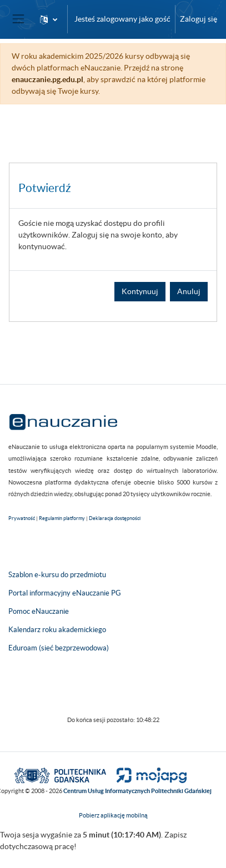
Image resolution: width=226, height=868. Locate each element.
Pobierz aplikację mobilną (113, 815)
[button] (49, 19)
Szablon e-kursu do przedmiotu (57, 575)
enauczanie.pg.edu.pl (47, 79)
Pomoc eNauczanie (39, 611)
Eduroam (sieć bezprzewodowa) (59, 648)
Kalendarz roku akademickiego (57, 630)
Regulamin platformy (62, 518)
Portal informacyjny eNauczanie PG (65, 593)
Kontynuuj (140, 291)
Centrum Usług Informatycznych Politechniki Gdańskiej (137, 791)
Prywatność (22, 518)
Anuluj (189, 291)
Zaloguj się (199, 19)
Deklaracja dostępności (115, 518)
